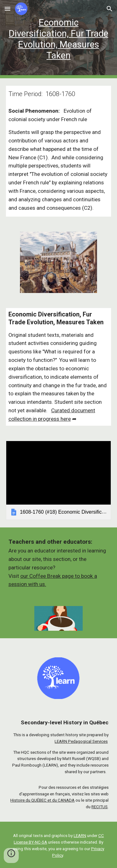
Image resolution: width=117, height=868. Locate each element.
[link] (59, 480)
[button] (7, 9)
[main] (59, 39)
